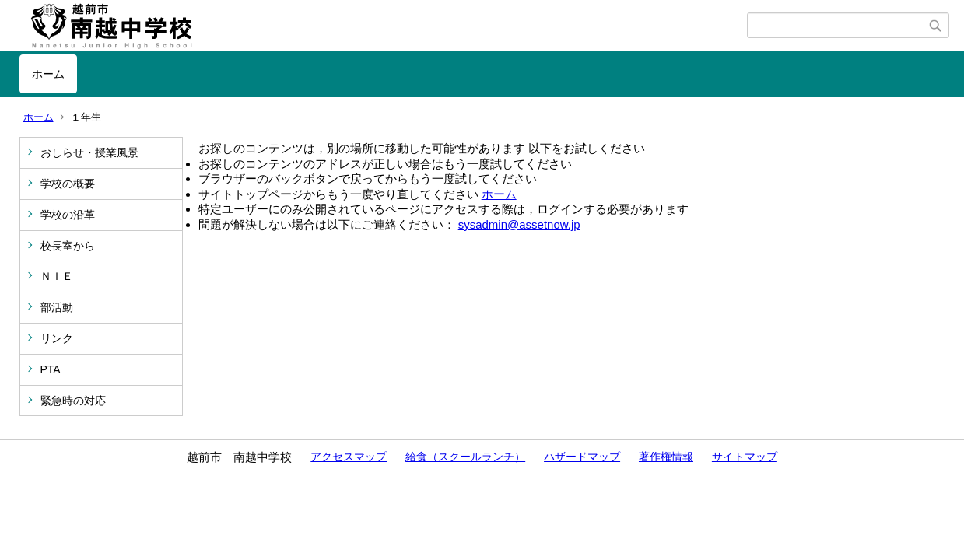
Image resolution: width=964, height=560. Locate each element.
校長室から (68, 246)
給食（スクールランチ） (465, 457)
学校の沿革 (68, 215)
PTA (51, 369)
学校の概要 (68, 184)
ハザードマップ (582, 457)
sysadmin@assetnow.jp (519, 224)
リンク (57, 338)
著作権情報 (666, 457)
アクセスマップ (349, 457)
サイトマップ (745, 457)
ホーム (48, 74)
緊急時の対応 (73, 401)
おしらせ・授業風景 (89, 152)
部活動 (57, 307)
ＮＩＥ (57, 276)
